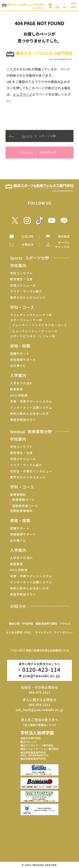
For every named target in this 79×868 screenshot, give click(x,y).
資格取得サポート (23, 360)
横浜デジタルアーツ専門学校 (37, 745)
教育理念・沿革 (21, 279)
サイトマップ (43, 632)
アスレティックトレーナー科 (31, 315)
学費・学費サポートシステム (31, 401)
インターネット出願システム (31, 408)
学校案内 (18, 266)
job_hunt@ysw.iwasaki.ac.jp (39, 710)
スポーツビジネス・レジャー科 (33, 336)
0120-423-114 (41, 670)
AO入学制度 (19, 395)
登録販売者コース (25, 506)
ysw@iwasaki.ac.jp (41, 676)
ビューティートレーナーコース (35, 331)
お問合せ (28, 244)
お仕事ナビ (18, 366)
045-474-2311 (39, 692)
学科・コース (22, 307)
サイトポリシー (64, 632)
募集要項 (17, 389)
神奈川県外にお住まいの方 (30, 414)
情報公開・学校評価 (21, 623)
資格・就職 (20, 346)
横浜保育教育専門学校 (34, 754)
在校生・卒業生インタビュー (31, 471)
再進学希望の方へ (23, 420)
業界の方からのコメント (28, 297)
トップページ (23, 94)
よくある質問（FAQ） (19, 632)
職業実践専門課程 (46, 623)
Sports (30, 258)
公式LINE (27, 236)
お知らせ (18, 606)
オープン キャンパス (62, 245)
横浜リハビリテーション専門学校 (39, 749)
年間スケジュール (23, 285)
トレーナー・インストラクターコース (40, 325)
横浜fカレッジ (29, 742)
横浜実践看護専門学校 (33, 759)
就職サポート (20, 354)
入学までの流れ (21, 383)
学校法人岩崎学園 (37, 733)
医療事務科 (18, 495)
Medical (31, 432)
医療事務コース (23, 500)
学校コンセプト (21, 273)
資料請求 (64, 236)
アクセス (65, 623)
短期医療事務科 (21, 511)
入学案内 (18, 375)
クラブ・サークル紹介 (26, 291)
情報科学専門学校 (31, 738)
